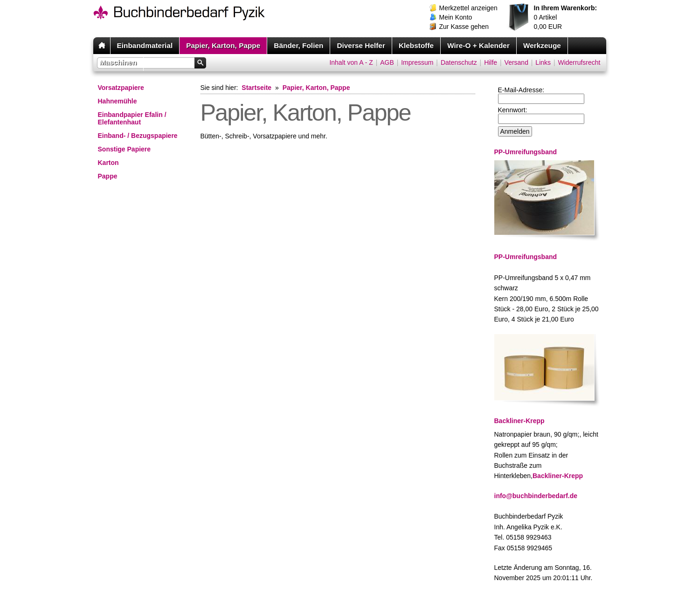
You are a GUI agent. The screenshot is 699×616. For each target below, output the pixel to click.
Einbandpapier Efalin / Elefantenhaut (132, 118)
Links (543, 62)
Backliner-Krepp (558, 476)
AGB (387, 62)
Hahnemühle (118, 101)
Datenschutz (459, 62)
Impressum (417, 62)
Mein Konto (456, 17)
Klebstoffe (416, 45)
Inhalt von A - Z (351, 62)
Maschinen (118, 62)
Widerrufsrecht (579, 62)
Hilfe (491, 62)
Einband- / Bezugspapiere (138, 136)
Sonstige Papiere (125, 149)
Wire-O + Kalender (478, 45)
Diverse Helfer (361, 45)
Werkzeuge (542, 45)
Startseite (256, 88)
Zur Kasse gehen (464, 27)
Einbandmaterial (145, 45)
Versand (516, 62)
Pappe (108, 176)
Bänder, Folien (298, 45)
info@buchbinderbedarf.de (536, 496)
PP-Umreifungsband (526, 257)
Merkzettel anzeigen (468, 8)
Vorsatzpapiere (121, 88)
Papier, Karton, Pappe (223, 45)
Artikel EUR (566, 17)
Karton (108, 163)
